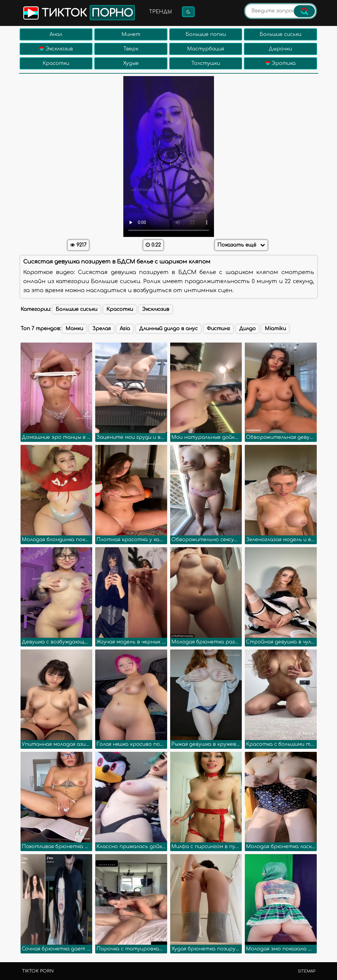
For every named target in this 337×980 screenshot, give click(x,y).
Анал (56, 34)
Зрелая (101, 329)
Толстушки (206, 63)
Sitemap (306, 971)
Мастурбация (206, 49)
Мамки (74, 329)
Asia (125, 329)
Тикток (78, 13)
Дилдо (247, 329)
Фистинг (218, 329)
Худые (131, 63)
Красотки (56, 63)
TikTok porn (38, 971)
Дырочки (280, 49)
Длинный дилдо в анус (168, 329)
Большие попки (206, 34)
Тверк (131, 49)
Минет (131, 34)
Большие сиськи (280, 34)
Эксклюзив (56, 49)
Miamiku (275, 329)
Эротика (280, 63)
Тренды (160, 12)
